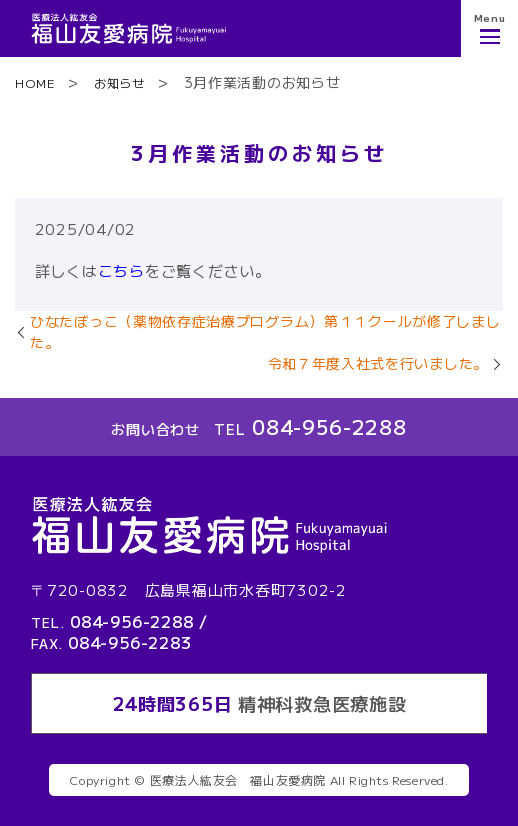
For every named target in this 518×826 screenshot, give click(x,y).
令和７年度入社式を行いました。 (378, 363)
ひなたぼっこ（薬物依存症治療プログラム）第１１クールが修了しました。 (265, 331)
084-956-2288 (329, 426)
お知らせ (119, 82)
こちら (121, 270)
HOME (35, 82)
